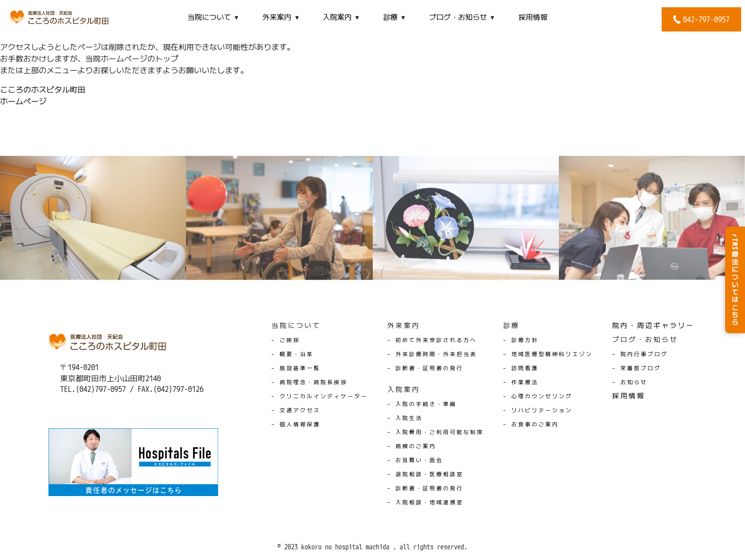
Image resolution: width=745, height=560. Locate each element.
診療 (390, 17)
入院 (337, 17)
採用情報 (533, 17)
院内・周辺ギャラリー (653, 325)
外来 (277, 17)
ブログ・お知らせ (458, 17)
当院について (209, 17)
